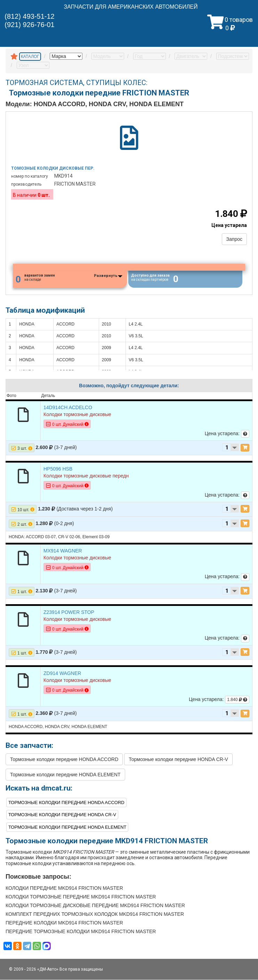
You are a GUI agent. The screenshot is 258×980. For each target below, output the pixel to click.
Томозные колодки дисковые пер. (53, 168)
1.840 (237, 700)
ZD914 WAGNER (62, 674)
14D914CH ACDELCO (68, 408)
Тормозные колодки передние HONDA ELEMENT (65, 775)
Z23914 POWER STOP (69, 612)
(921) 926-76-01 (29, 25)
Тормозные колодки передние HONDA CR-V (178, 760)
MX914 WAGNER (63, 551)
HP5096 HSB (58, 469)
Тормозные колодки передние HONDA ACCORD (64, 760)
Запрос (234, 239)
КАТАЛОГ (30, 57)
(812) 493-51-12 (29, 16)
